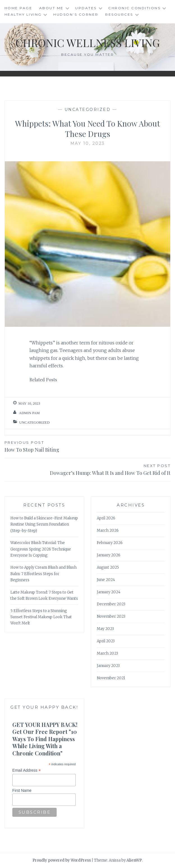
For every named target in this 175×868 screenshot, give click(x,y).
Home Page (19, 8)
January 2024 (109, 592)
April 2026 (106, 518)
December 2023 (111, 604)
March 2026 (108, 530)
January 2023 (108, 666)
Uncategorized (88, 109)
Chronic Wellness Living (88, 43)
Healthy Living (23, 14)
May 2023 (105, 629)
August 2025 (108, 567)
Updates (86, 8)
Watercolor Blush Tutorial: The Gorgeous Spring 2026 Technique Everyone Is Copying (41, 549)
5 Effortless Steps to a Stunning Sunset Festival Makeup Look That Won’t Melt (41, 617)
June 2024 (106, 580)
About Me (51, 8)
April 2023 (106, 641)
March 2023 (107, 653)
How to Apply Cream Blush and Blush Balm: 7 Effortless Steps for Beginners (43, 574)
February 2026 (110, 543)
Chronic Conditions (134, 8)
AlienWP (134, 860)
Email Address (27, 770)
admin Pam (29, 413)
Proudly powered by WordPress (62, 860)
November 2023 (111, 616)
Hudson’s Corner (76, 14)
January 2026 (109, 555)
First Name (22, 790)
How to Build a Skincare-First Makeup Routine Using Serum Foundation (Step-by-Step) (44, 524)
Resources (119, 14)
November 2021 (111, 678)
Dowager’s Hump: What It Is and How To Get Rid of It (88, 469)
